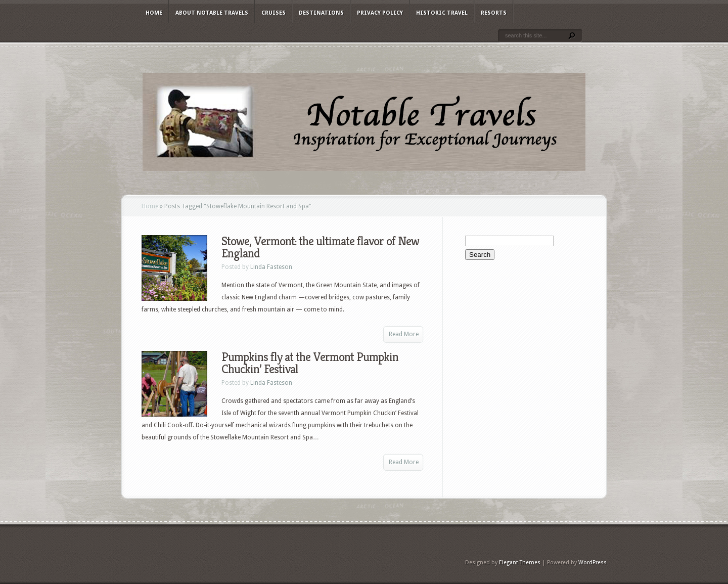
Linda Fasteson (271, 267)
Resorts (494, 13)
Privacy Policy (380, 13)
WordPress (593, 563)
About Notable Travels (212, 13)
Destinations (321, 13)
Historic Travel (442, 13)
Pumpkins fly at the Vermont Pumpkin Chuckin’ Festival (310, 363)
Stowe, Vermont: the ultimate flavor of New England (320, 247)
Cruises (274, 13)
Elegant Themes (520, 563)
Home (154, 13)
